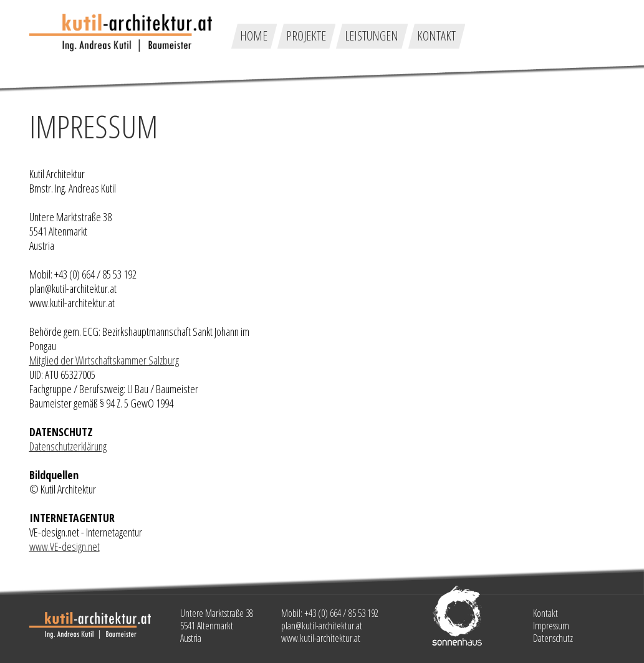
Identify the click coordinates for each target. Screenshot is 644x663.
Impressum (551, 626)
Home (254, 36)
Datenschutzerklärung (68, 446)
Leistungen (372, 36)
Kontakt (436, 36)
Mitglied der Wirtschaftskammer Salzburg (104, 360)
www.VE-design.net (65, 546)
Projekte (306, 36)
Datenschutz (553, 638)
